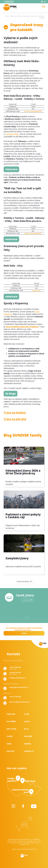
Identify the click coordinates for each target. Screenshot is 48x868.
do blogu (10, 394)
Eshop (27, 721)
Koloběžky (11, 721)
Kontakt (11, 751)
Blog (26, 729)
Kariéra (27, 744)
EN (45, 2)
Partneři (28, 736)
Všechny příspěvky (23, 581)
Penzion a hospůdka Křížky (33, 111)
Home (7, 16)
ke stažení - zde (24, 844)
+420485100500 (9, 2)
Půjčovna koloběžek (23, 16)
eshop (24, 633)
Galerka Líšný (37, 290)
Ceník (9, 744)
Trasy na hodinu (15, 412)
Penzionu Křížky (12, 134)
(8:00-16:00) (15, 668)
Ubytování (11, 729)
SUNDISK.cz (29, 751)
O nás (27, 714)
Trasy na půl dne (15, 419)
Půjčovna (13, 16)
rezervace (11, 169)
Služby (10, 736)
